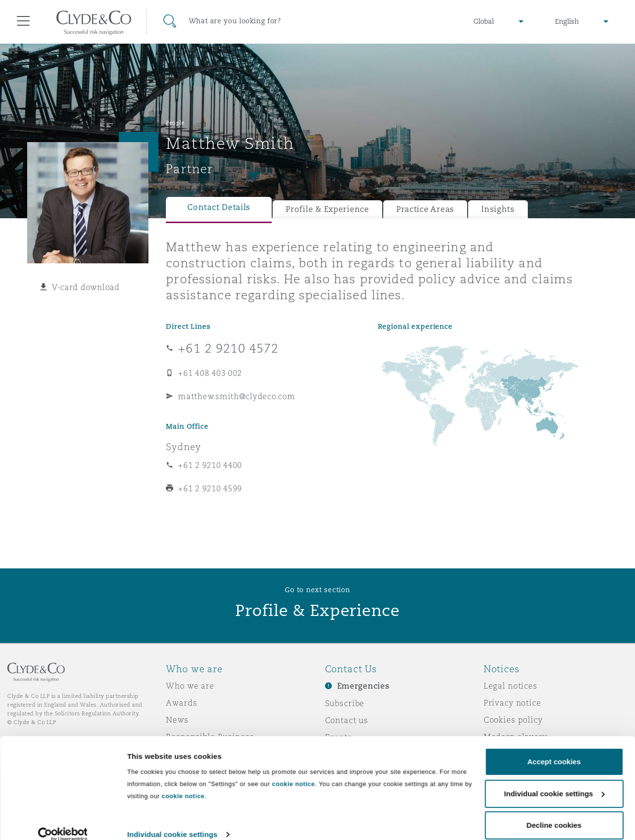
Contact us (347, 720)
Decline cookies (554, 812)
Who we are (190, 686)
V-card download (86, 287)
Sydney (183, 447)
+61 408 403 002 (210, 373)
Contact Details (219, 207)
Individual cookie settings (172, 821)
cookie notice (293, 770)
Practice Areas (425, 209)
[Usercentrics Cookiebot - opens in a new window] (63, 821)
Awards (181, 703)
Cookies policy (513, 720)
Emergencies (363, 686)
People (175, 123)
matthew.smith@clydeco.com (236, 396)
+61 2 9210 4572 (228, 348)
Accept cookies (554, 748)
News (177, 720)
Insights (498, 209)
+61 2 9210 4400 (210, 465)
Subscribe (345, 703)
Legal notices (511, 686)
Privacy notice (513, 703)
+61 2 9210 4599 (210, 488)
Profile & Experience (327, 209)
